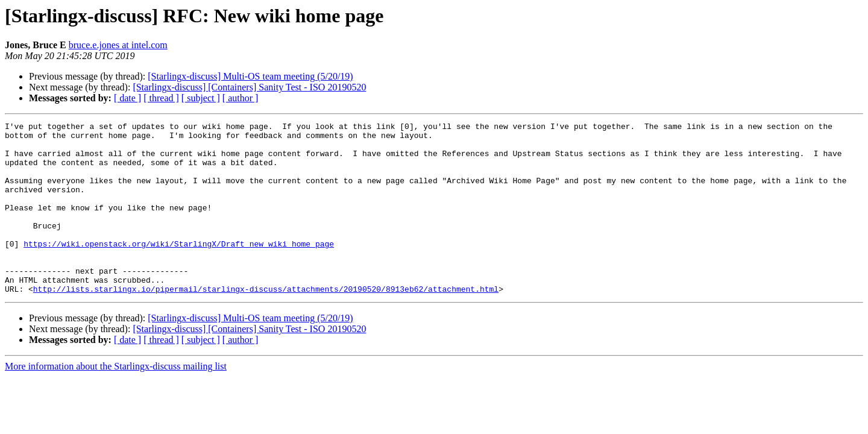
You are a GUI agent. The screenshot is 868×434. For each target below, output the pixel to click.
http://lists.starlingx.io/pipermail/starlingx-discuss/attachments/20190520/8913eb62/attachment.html (266, 323)
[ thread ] (161, 98)
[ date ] (127, 98)
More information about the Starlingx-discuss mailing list (116, 401)
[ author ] (241, 98)
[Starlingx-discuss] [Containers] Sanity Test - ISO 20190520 (249, 87)
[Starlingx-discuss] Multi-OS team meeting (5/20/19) (250, 76)
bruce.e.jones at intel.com (118, 45)
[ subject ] (201, 98)
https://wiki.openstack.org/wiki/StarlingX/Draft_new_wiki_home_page (179, 269)
